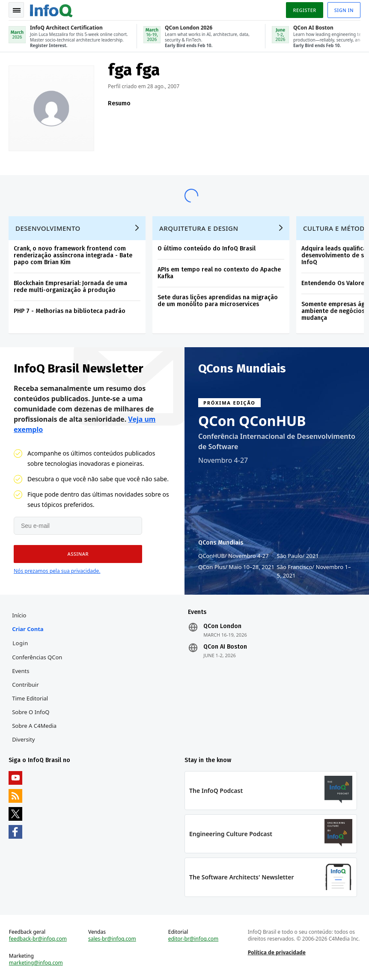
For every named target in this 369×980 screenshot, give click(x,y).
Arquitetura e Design (199, 228)
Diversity (23, 739)
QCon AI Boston (225, 647)
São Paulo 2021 (298, 556)
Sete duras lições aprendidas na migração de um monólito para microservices (218, 301)
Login (20, 643)
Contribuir (25, 685)
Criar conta (28, 629)
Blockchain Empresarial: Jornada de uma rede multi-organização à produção (70, 287)
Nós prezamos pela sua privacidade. (57, 571)
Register (304, 10)
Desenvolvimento (48, 228)
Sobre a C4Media (34, 726)
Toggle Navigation (17, 10)
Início (19, 615)
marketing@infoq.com (36, 963)
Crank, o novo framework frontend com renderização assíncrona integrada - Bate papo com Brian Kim (73, 255)
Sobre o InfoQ (31, 712)
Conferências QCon (37, 657)
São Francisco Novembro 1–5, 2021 (314, 571)
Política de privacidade (277, 952)
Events (21, 671)
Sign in (344, 10)
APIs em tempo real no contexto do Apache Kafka (219, 273)
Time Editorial (30, 698)
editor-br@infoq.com (193, 939)
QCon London (222, 626)
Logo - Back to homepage (51, 9)
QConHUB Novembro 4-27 (234, 556)
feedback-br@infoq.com (38, 939)
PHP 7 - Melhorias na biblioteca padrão (70, 311)
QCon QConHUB (252, 421)
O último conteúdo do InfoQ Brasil (207, 249)
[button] (78, 554)
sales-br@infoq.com (112, 939)
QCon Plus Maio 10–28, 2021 (236, 567)
